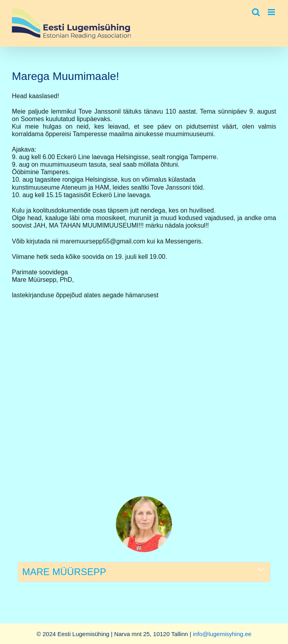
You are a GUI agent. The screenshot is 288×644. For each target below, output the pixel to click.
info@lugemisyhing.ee (222, 634)
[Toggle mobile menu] (272, 12)
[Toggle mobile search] (256, 12)
